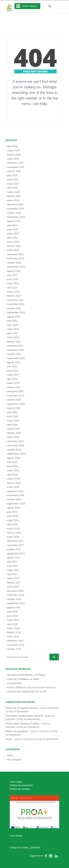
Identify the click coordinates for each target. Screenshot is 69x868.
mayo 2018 (13, 520)
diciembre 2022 (15, 300)
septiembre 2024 (16, 217)
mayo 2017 (13, 570)
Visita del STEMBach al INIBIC (24, 679)
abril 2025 (12, 188)
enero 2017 (13, 587)
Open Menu (30, 6)
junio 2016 (13, 616)
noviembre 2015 (16, 645)
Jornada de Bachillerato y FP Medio (26, 675)
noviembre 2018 (16, 495)
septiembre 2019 (16, 454)
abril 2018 (12, 524)
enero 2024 (13, 250)
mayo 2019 (13, 470)
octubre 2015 (14, 649)
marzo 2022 (14, 337)
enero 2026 (13, 159)
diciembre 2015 (15, 641)
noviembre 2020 (16, 396)
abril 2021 (12, 379)
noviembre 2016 (16, 595)
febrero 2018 (14, 533)
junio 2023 (13, 279)
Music (10, 755)
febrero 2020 (14, 433)
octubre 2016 (14, 599)
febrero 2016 (14, 632)
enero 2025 (13, 200)
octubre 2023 (14, 263)
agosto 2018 (14, 508)
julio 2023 (12, 275)
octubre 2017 (14, 549)
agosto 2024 (14, 221)
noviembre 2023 (16, 258)
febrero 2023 (14, 296)
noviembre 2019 (16, 445)
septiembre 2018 (16, 504)
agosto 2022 (14, 317)
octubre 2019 (14, 450)
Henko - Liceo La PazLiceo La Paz (24, 739)
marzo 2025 (14, 192)
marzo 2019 (14, 479)
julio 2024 (12, 225)
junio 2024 (13, 229)
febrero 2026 (14, 155)
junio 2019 (13, 466)
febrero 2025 (14, 196)
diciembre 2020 (15, 391)
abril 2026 (12, 146)
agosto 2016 (14, 608)
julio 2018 (12, 512)
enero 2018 (13, 537)
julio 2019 (12, 462)
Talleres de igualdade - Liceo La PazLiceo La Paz (32, 731)
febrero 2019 (14, 483)
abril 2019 (12, 475)
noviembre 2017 (16, 545)
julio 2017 (12, 562)
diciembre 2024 (15, 204)
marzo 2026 (14, 150)
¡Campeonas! (14, 683)
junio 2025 (13, 179)
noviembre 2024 (16, 209)
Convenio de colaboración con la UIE (27, 691)
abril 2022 (12, 333)
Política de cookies (20, 789)
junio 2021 (13, 371)
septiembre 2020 (16, 404)
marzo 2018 (14, 529)
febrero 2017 (14, 583)
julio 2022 (12, 321)
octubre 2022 (14, 308)
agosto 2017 (14, 558)
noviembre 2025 (16, 167)
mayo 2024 (13, 233)
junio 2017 (13, 566)
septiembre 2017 (16, 554)
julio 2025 (12, 175)
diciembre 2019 (15, 441)
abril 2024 (12, 238)
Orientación (23, 711)
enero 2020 (13, 437)
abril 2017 (12, 574)
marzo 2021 (14, 383)
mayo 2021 (13, 375)
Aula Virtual (16, 836)
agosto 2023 (14, 271)
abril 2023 (12, 288)
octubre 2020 (14, 400)
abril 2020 (12, 425)
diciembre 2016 (15, 591)
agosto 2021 (14, 362)
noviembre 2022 (16, 304)
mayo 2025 (13, 184)
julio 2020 (12, 412)
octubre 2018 (14, 499)
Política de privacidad (21, 785)
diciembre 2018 (15, 491)
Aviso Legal (16, 782)
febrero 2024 (14, 246)
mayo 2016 (13, 620)
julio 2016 (12, 612)
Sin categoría (14, 760)
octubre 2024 (14, 213)
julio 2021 (12, 366)
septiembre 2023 (16, 267)
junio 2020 (13, 416)
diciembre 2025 (15, 163)
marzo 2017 (14, 578)
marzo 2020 (14, 429)
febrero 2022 (14, 342)
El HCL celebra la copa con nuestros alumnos (31, 687)
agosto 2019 (14, 458)
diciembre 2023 (15, 254)
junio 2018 (13, 516)
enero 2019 (13, 487)
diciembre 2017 (15, 541)
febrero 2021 (14, 387)
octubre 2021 (14, 354)
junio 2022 (13, 325)
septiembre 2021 (16, 358)
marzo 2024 (14, 242)
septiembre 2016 (16, 603)
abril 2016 (12, 624)
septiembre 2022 (16, 312)
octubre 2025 (14, 171)
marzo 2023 (14, 292)
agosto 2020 (14, 408)
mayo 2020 (13, 421)
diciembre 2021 (15, 346)
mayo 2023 (13, 283)
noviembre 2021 (16, 350)
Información (33, 719)
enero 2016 (13, 637)
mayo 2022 (13, 329)
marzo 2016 (14, 628)
